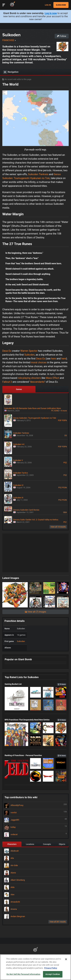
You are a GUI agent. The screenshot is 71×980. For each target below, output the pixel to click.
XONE (57, 411)
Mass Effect (53, 378)
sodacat (35, 835)
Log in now (51, 13)
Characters (12, 844)
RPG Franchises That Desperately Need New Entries (35, 720)
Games (19, 389)
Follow (62, 36)
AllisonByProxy (35, 805)
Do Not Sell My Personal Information (23, 974)
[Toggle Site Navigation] (4, 5)
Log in (48, 5)
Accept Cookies (53, 974)
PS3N (64, 488)
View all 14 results (58, 527)
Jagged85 (35, 820)
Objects (62, 844)
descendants (37, 382)
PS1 (65, 522)
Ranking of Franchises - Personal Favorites (35, 755)
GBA (65, 512)
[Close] (66, 959)
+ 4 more (63, 411)
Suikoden (11, 35)
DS (66, 436)
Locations (30, 844)
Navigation (11, 72)
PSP (60, 420)
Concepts (47, 844)
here (54, 359)
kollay (35, 827)
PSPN (64, 420)
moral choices (39, 362)
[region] (35, 967)
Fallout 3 (7, 382)
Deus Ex (7, 351)
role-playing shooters (29, 378)
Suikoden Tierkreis (38, 174)
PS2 (65, 463)
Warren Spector (29, 351)
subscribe (61, 5)
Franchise (8, 40)
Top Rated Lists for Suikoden (22, 677)
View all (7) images (35, 612)
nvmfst (35, 813)
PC (52, 411)
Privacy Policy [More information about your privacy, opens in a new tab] (51, 968)
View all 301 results (58, 922)
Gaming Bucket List (35, 684)
